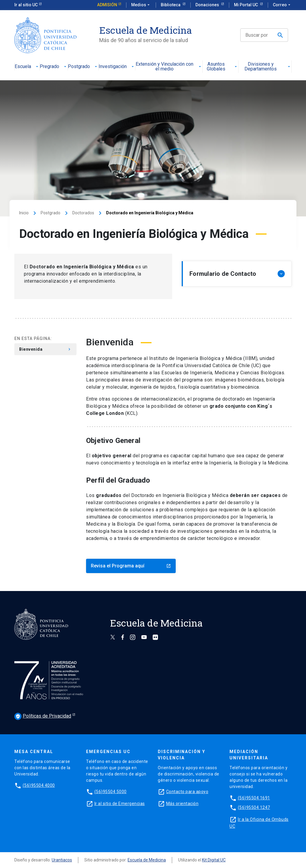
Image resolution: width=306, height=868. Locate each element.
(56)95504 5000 (111, 792)
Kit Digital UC (214, 860)
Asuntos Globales (222, 67)
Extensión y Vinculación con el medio (169, 67)
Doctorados (83, 213)
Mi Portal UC (246, 5)
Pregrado (54, 67)
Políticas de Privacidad (43, 716)
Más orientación (182, 804)
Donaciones (208, 5)
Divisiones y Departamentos (268, 67)
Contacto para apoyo (187, 792)
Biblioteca (171, 5)
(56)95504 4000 (39, 785)
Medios (141, 5)
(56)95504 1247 (254, 807)
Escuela (27, 67)
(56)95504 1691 (254, 798)
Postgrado (83, 67)
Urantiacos (62, 860)
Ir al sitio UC (26, 5)
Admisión (107, 5)
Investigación (117, 67)
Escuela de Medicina (147, 860)
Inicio (24, 213)
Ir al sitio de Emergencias (120, 804)
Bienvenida (45, 349)
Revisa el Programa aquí (131, 566)
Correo (282, 5)
